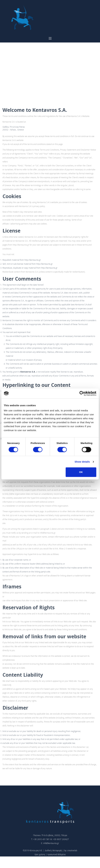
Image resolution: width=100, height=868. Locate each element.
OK (81, 472)
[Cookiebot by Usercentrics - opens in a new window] (82, 393)
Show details (82, 462)
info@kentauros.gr (48, 533)
